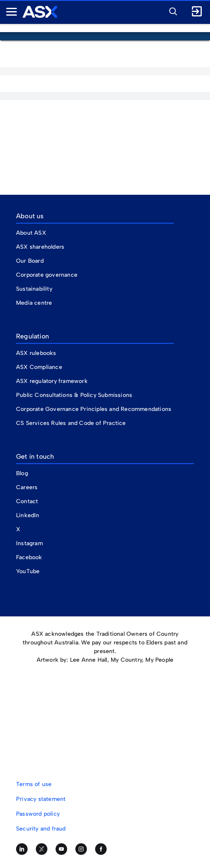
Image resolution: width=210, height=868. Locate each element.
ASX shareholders (41, 247)
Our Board (30, 261)
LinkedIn (28, 515)
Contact (27, 501)
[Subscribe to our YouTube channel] (61, 849)
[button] (171, 10)
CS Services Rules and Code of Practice (71, 423)
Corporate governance (47, 275)
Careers (27, 487)
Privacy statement (41, 799)
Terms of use (34, 784)
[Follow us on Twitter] (42, 849)
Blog (22, 473)
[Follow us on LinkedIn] (22, 849)
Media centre (34, 303)
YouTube (28, 571)
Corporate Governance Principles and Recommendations (94, 409)
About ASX (31, 233)
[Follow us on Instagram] (81, 849)
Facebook (29, 557)
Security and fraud (41, 829)
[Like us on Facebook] (101, 849)
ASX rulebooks (36, 353)
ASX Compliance (39, 367)
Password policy (38, 814)
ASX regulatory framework (52, 381)
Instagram (29, 543)
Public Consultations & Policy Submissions (74, 395)
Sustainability (34, 289)
